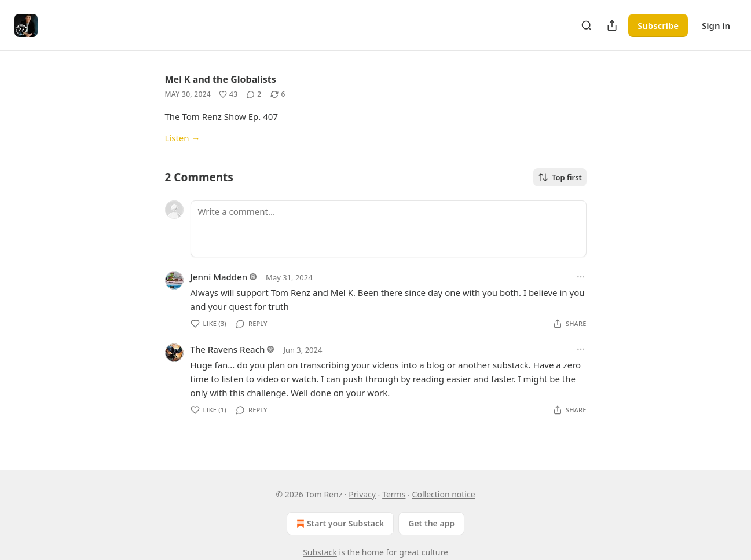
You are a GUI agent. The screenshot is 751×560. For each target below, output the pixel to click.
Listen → (183, 138)
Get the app (431, 523)
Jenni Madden (219, 277)
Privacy (362, 494)
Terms (394, 494)
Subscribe (658, 25)
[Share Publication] (612, 25)
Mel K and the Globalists (221, 79)
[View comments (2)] (254, 94)
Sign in (716, 25)
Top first (560, 177)
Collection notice (444, 494)
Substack (320, 552)
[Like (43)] (228, 94)
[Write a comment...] (389, 229)
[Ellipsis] (581, 277)
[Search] (587, 25)
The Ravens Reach (228, 349)
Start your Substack (339, 524)
